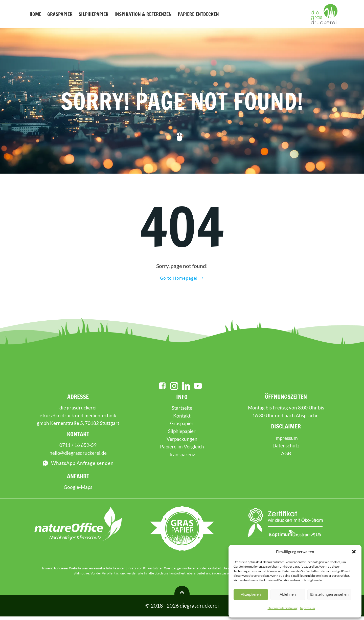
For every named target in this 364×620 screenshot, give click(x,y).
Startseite (182, 411)
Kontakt (182, 419)
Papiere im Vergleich (182, 450)
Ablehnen (288, 594)
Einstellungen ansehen (329, 594)
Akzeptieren (251, 594)
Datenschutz (286, 449)
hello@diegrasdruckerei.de (78, 456)
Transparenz (182, 458)
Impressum (308, 608)
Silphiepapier (93, 14)
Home (35, 14)
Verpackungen (182, 442)
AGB (286, 457)
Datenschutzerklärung (283, 608)
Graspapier (60, 14)
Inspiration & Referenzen (143, 14)
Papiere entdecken (198, 14)
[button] (354, 552)
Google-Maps (78, 490)
